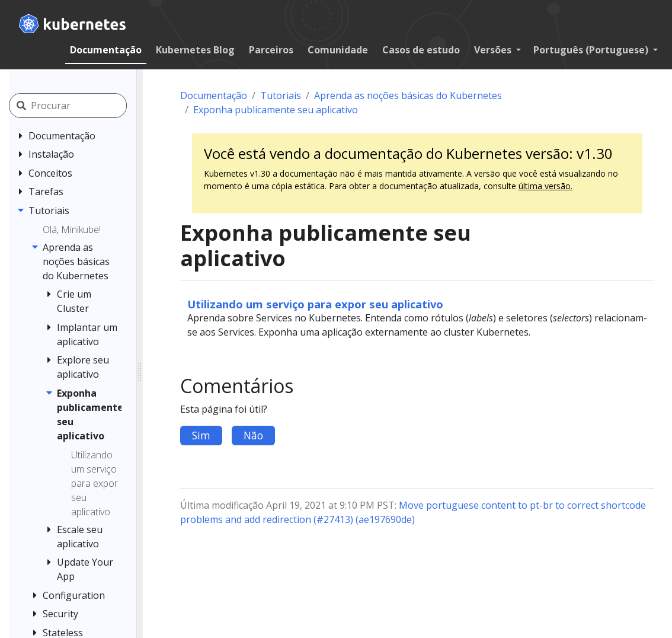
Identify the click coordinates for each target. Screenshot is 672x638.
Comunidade (338, 50)
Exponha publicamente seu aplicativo (276, 110)
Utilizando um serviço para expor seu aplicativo (315, 304)
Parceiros (271, 50)
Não (253, 435)
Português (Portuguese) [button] (592, 50)
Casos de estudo (421, 50)
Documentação (106, 50)
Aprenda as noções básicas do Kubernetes (408, 95)
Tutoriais (281, 95)
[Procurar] (83, 106)
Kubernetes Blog (195, 50)
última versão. (545, 186)
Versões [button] (494, 50)
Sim (201, 435)
